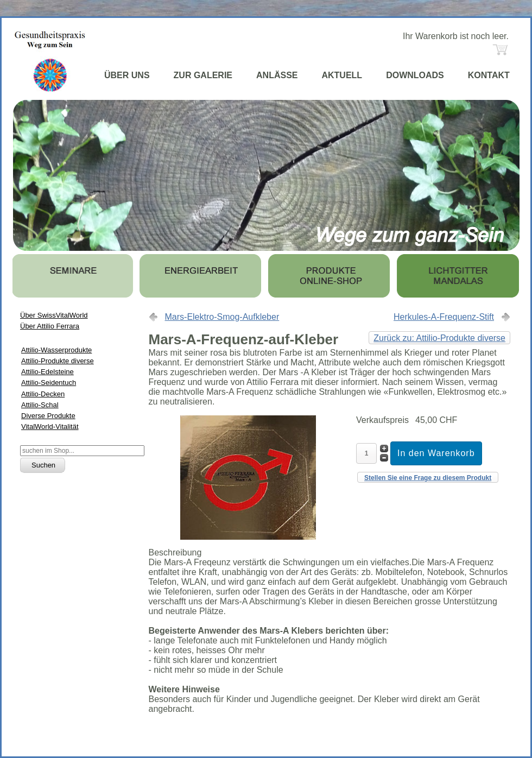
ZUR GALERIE (203, 75)
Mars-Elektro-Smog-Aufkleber (222, 317)
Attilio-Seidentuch (49, 383)
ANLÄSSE (277, 75)
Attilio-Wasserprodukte (56, 350)
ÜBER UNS (127, 75)
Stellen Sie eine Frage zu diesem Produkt (428, 478)
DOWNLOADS (415, 75)
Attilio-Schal (40, 405)
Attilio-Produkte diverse (58, 361)
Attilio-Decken (43, 394)
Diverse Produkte (48, 416)
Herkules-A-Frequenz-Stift (444, 317)
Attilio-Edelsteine (47, 372)
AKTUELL (342, 75)
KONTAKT (489, 75)
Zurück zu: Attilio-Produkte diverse (439, 338)
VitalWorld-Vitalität (50, 427)
